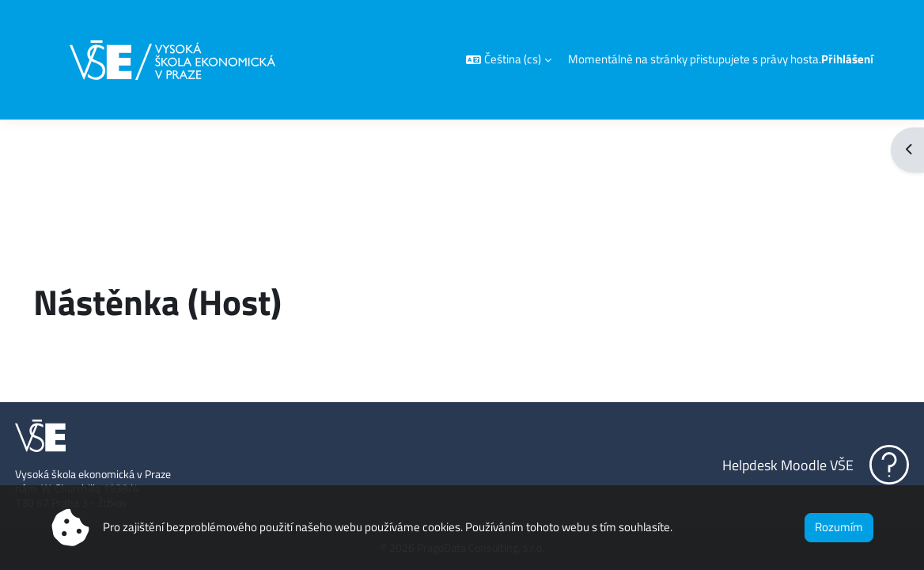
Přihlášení (847, 59)
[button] (509, 60)
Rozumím (839, 527)
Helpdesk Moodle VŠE (752, 464)
